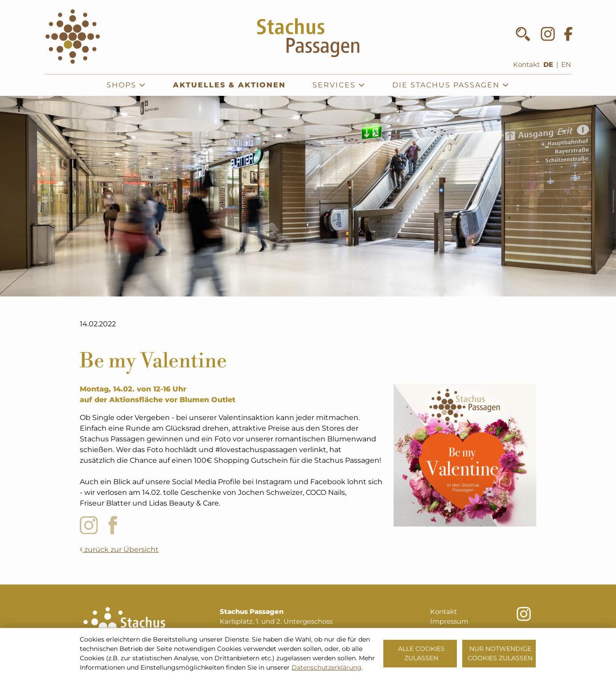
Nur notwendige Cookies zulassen (500, 653)
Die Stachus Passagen (451, 85)
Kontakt (526, 65)
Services (339, 85)
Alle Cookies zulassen (421, 653)
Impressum (449, 621)
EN (566, 65)
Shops (126, 85)
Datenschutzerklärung (326, 667)
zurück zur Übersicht (119, 549)
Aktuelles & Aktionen (229, 85)
